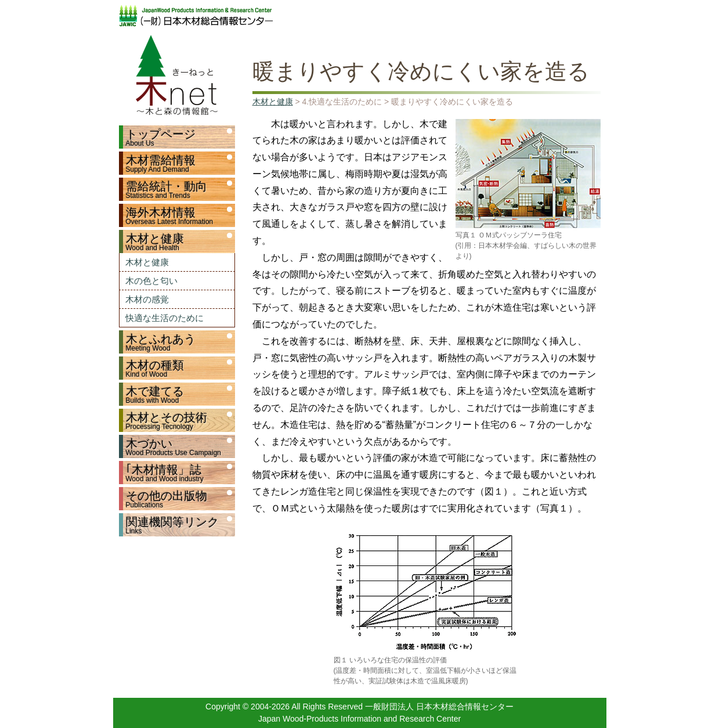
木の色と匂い (151, 281)
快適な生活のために (165, 318)
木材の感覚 (147, 299)
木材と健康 (147, 262)
